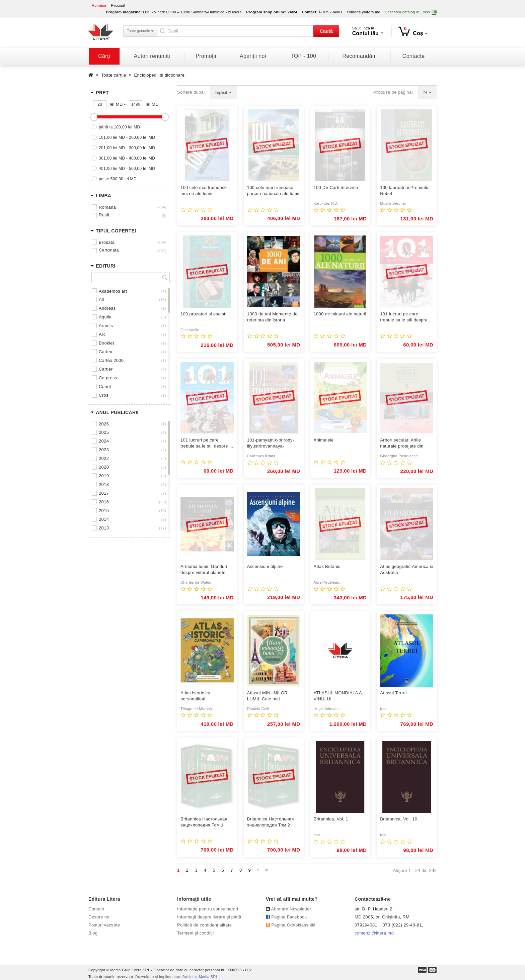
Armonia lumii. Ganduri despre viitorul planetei (204, 569)
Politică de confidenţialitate (204, 925)
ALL (101, 300)
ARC (102, 334)
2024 (104, 441)
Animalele (324, 440)
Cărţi (104, 56)
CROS (104, 395)
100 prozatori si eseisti (203, 314)
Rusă (104, 215)
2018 (104, 484)
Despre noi (99, 917)
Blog (93, 933)
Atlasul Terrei (393, 693)
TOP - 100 (303, 56)
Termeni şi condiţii (196, 933)
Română (107, 207)
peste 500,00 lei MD (118, 179)
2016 (104, 502)
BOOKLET (106, 343)
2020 (104, 467)
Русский (118, 5)
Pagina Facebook (289, 917)
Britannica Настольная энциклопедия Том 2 (271, 822)
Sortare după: (191, 92)
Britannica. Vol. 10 (399, 819)
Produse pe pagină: (393, 92)
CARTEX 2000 (111, 360)
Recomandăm (359, 56)
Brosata (107, 242)
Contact (96, 909)
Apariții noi (253, 56)
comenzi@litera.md (364, 12)
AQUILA (105, 317)
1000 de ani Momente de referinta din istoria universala (272, 317)
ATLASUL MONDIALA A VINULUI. (338, 696)
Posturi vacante (104, 925)
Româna (99, 5)
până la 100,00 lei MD (120, 127)
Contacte (414, 56)
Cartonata (109, 250)
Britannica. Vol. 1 (331, 819)
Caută (326, 31)
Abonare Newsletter (291, 909)
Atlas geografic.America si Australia (407, 569)
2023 (104, 450)
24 (427, 93)
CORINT (105, 386)
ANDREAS (107, 308)
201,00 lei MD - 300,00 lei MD (127, 148)
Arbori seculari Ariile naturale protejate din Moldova (402, 443)
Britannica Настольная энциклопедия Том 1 (204, 822)
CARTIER (106, 369)
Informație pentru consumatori (208, 909)
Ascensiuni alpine (265, 566)
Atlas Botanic (327, 566)
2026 (104, 424)
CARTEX (105, 352)
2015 (104, 511)
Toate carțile (114, 75)
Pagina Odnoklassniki (293, 925)
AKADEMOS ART (113, 291)
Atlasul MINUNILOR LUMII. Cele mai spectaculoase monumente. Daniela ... (271, 696)
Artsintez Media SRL (200, 977)
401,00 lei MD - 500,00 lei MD (127, 169)
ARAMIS (106, 326)
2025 (104, 432)
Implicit (223, 93)
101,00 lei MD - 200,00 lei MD (127, 137)
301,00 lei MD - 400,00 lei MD (127, 158)
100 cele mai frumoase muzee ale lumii (204, 190)
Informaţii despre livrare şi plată (209, 917)
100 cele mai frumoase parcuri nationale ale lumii (273, 190)
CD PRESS (108, 378)
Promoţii (206, 56)
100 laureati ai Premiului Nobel (405, 190)
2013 (104, 528)
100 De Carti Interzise (336, 187)
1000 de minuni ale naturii (340, 314)
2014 (104, 519)
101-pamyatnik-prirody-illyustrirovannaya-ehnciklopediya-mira (271, 443)
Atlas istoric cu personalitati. (195, 696)
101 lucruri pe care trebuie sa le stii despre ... (406, 317)
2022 (104, 458)
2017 (104, 493)
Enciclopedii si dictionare (160, 75)
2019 (104, 476)
